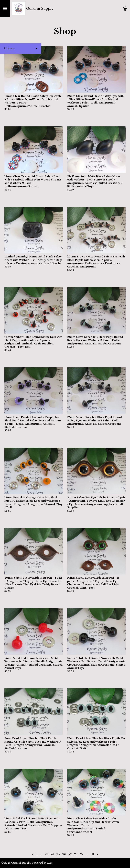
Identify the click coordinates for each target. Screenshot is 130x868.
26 (64, 854)
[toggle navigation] (5, 8)
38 (92, 854)
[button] (21, 49)
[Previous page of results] (33, 854)
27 (70, 854)
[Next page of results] (97, 854)
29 (82, 854)
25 (58, 854)
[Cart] (125, 9)
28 (76, 854)
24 (52, 854)
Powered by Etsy (42, 863)
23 (46, 854)
